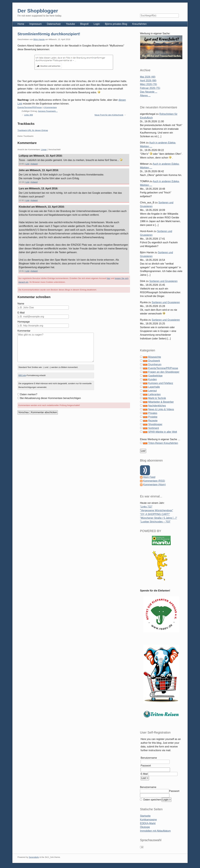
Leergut (152, 391)
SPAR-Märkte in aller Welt (162, 432)
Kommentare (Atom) (154, 485)
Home (21, 24)
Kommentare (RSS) (154, 481)
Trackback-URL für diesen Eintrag (33, 130)
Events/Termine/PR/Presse (30, 107)
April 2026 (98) (148, 81)
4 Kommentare (50, 107)
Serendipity (34, 857)
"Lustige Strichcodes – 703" (155, 522)
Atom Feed (149, 477)
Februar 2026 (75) (150, 88)
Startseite (145, 816)
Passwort (146, 766)
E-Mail (21, 313)
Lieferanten (154, 394)
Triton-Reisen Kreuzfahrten (163, 443)
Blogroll (84, 24)
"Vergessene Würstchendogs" (156, 510)
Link (27, 164)
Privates (153, 413)
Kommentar (24, 331)
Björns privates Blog (116, 24)
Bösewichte (155, 357)
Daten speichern (152, 800)
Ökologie (145, 827)
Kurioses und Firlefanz (161, 383)
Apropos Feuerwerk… (48, 111)
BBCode (22, 375)
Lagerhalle (154, 387)
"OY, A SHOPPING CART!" (155, 514)
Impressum (36, 24)
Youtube (70, 24)
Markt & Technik (157, 398)
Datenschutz (54, 24)
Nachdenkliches (157, 406)
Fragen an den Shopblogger (164, 372)
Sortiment (153, 428)
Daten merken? (29, 394)
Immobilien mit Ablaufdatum (155, 831)
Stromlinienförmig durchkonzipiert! (49, 34)
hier (109, 278)
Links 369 (29, 115)
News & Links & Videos (161, 409)
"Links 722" (146, 507)
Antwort (34, 164)
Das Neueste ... (149, 92)
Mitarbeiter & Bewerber (161, 402)
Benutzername (149, 758)
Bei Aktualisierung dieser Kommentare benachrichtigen (51, 398)
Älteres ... (145, 96)
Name (21, 304)
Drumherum (155, 364)
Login (97, 24)
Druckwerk (154, 361)
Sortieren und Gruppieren (164, 281)
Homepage (24, 322)
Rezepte (153, 421)
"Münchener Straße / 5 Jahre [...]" (159, 518)
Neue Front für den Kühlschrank (109, 115)
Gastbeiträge (155, 376)
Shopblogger (155, 424)
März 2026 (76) (149, 84)
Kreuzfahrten (140, 24)
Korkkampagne (148, 820)
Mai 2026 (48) (148, 77)
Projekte (153, 417)
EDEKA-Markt (148, 823)
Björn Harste (39, 39)
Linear (44, 150)
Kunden (152, 379)
